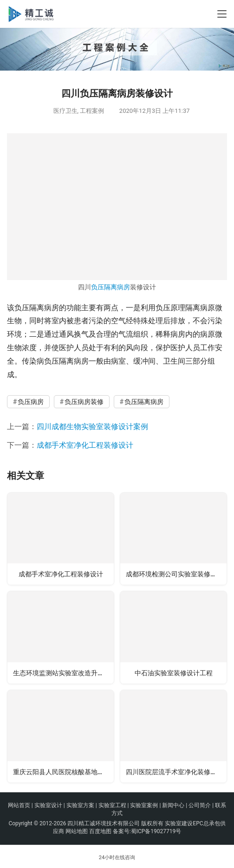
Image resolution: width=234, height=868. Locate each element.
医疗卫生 (65, 111)
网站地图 (77, 831)
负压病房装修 (84, 402)
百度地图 (100, 831)
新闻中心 (173, 805)
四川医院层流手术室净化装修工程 (175, 772)
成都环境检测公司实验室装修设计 (175, 574)
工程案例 (92, 111)
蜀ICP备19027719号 (156, 831)
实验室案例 (144, 805)
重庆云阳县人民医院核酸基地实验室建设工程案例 (63, 772)
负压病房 (31, 402)
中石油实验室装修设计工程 (174, 673)
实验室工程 (112, 805)
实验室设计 (48, 805)
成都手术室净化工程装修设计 (85, 445)
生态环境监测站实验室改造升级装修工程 (63, 673)
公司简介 (200, 805)
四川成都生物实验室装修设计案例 (92, 427)
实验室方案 (80, 805)
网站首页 (19, 805)
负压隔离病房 (110, 287)
